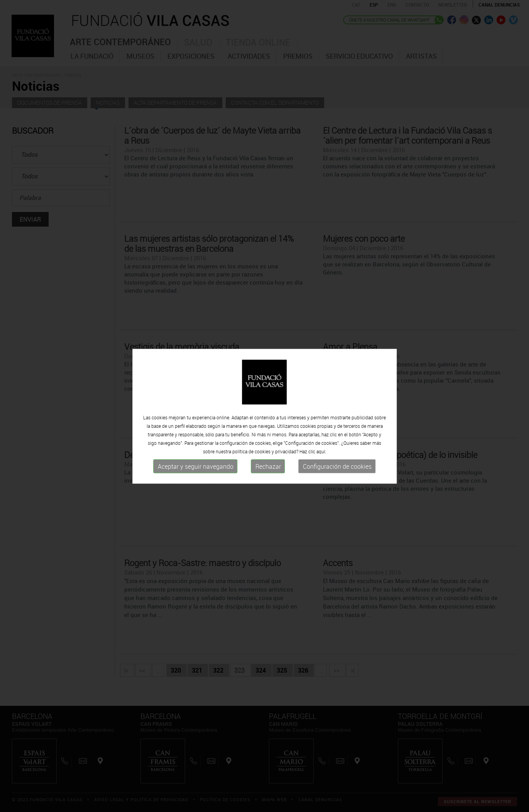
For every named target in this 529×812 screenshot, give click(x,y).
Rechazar (268, 471)
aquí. (321, 456)
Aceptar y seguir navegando (196, 471)
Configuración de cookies (337, 471)
